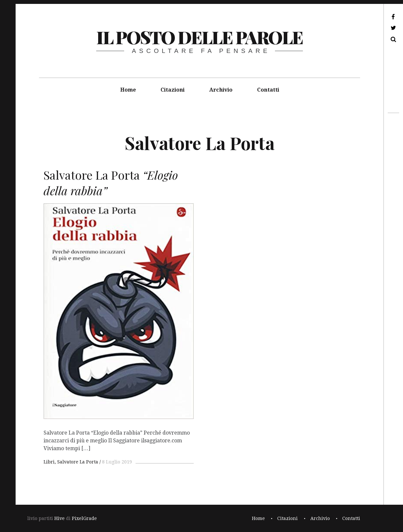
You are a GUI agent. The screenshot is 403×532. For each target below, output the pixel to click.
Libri (49, 462)
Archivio (221, 90)
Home (128, 90)
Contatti (268, 90)
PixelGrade (84, 518)
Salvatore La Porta (78, 462)
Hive (59, 518)
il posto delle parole (199, 37)
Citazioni (173, 90)
